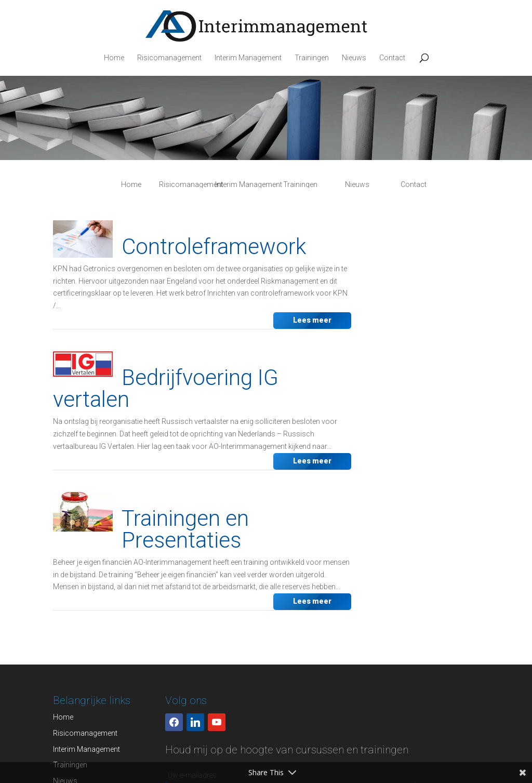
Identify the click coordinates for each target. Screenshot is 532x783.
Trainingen (312, 58)
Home (114, 58)
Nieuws (354, 58)
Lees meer (312, 320)
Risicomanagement (169, 58)
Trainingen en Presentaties (185, 529)
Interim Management (248, 58)
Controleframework (214, 247)
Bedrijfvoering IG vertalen (166, 388)
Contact (392, 58)
